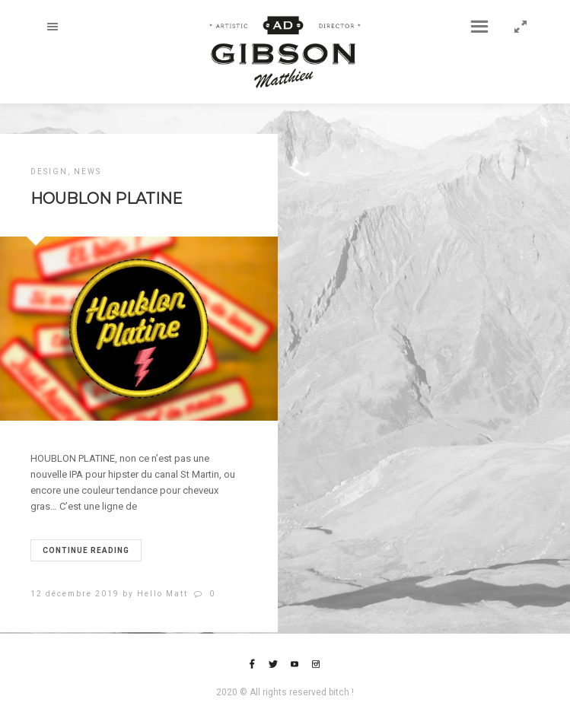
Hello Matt (162, 594)
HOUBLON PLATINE (107, 199)
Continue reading (86, 550)
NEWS (88, 172)
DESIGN (49, 172)
